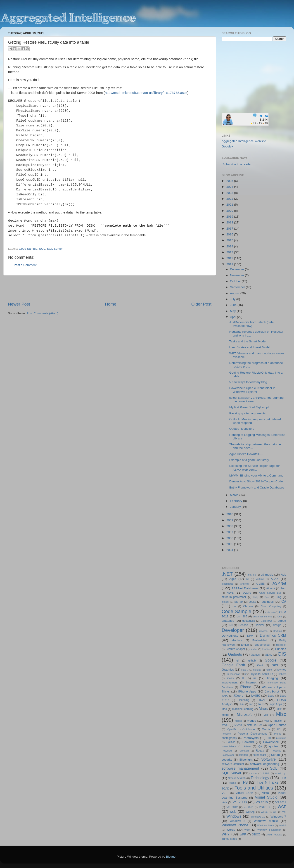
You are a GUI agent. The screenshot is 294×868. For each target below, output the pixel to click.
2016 (230, 234)
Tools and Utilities (254, 788)
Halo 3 (245, 670)
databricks (248, 621)
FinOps (266, 649)
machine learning (243, 709)
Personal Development (252, 734)
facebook (281, 645)
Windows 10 (258, 817)
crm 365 (242, 617)
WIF (275, 812)
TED (283, 778)
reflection (244, 751)
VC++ (225, 793)
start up (281, 773)
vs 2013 (249, 807)
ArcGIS (260, 584)
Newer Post (19, 304)
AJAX (275, 579)
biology (225, 602)
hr (246, 674)
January (236, 507)
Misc (281, 714)
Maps (263, 709)
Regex (260, 751)
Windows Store (266, 825)
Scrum (275, 755)
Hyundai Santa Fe (262, 674)
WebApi (250, 812)
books (252, 602)
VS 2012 (232, 807)
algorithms (227, 584)
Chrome (248, 606)
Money (252, 721)
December (237, 269)
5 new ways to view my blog (248, 382)
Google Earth (233, 665)
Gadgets (235, 654)
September (238, 287)
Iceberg (282, 674)
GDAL (269, 655)
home (269, 670)
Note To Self (255, 725)
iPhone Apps (247, 691)
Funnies (281, 649)
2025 (230, 181)
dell (231, 625)
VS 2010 (262, 802)
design (277, 625)
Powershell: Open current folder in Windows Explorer (252, 390)
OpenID (231, 729)
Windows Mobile (266, 821)
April (234, 317)
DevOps (277, 631)
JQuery (238, 696)
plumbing (281, 738)
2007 (230, 532)
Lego (271, 696)
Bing (278, 597)
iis (255, 678)
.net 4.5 (252, 575)
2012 (230, 258)
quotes (274, 746)
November (237, 275)
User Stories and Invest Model (250, 347)
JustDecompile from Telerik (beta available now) (251, 324)
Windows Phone (235, 825)
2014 (230, 246)
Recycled (227, 751)
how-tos (281, 670)
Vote (224, 802)
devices (263, 631)
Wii (284, 812)
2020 (230, 211)
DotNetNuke (230, 636)
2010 (230, 514)
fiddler (254, 649)
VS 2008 (240, 802)
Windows (234, 816)
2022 (230, 199)
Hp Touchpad (233, 674)
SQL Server (55, 249)
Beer (267, 597)
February (237, 501)
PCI (279, 729)
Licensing (243, 700)
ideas (230, 678)
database (228, 621)
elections (237, 640)
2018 (230, 222)
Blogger (171, 857)
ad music (267, 575)
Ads (283, 575)
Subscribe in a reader (237, 164)
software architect (233, 764)
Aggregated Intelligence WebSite (244, 141)
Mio (266, 715)
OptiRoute (249, 729)
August (235, 293)
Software (268, 759)
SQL (42, 249)
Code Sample (28, 249)
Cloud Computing (271, 606)
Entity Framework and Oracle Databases (257, 487)
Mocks (238, 721)
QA (260, 746)
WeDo (264, 812)
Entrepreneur (262, 645)
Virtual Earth (244, 793)
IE (243, 678)
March (235, 495)
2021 (230, 205)
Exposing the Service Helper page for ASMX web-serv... (255, 468)
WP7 (226, 834)
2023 (230, 193)
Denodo (243, 625)
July (233, 299)
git (238, 661)
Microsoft (244, 714)
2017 (230, 229)
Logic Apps (275, 704)
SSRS (266, 773)
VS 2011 (281, 802)
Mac (224, 709)
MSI (266, 721)
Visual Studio (266, 797)
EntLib (245, 645)
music (278, 721)
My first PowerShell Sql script (249, 407)
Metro (225, 715)
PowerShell (271, 742)
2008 (230, 526)
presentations (229, 746)
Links (242, 704)
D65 (280, 617)
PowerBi (248, 742)
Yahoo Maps (229, 839)
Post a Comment (25, 265)
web (233, 811)
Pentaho (226, 734)
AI (247, 579)
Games (255, 655)
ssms (254, 773)
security (227, 760)
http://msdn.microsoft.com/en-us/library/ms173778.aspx (146, 93)
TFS (244, 782)
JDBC (225, 696)
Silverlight (246, 760)
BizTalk (239, 602)
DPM (250, 636)
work (247, 830)
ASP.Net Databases (245, 588)
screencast (260, 755)
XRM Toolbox (274, 835)
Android (244, 584)
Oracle (266, 729)
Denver (259, 625)
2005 (230, 544)
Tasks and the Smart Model (248, 341)
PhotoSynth (251, 738)
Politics (231, 742)
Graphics (228, 670)
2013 (230, 252)
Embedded (260, 640)
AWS (230, 593)
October (236, 281)
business (267, 602)
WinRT (282, 825)
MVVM (238, 725)
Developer (233, 630)
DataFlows (267, 621)
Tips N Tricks (267, 782)
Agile (233, 579)
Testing (232, 783)
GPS (275, 665)
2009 (230, 520)
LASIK (256, 696)
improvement (230, 683)
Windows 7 (278, 817)
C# (284, 601)
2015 (230, 240)
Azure (247, 593)
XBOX (256, 835)
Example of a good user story (249, 460)
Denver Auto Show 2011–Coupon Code (256, 481)
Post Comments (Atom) (43, 313)
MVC (225, 725)
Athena (270, 588)
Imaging (273, 678)
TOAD (225, 789)
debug (282, 621)
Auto (283, 588)
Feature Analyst (235, 649)
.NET (227, 574)
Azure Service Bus (270, 593)
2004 (230, 550)
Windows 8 (237, 821)
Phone (278, 734)
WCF (282, 807)
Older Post (201, 304)
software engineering (265, 764)
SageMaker (228, 755)
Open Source (277, 725)
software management (240, 768)
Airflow (260, 579)
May (233, 311)
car (234, 606)
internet (251, 682)
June (234, 305)
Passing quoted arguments (248, 413)
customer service (263, 617)
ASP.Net (279, 583)
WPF (243, 835)
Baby (256, 597)
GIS (282, 654)
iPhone (246, 687)
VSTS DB (265, 807)
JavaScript (272, 691)
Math (280, 709)
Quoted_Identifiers (242, 429)
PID (269, 738)
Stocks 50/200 (237, 778)
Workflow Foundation (269, 830)
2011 (230, 264)
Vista (266, 793)
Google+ (227, 146)
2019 (230, 217)
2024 (230, 187)
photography (229, 738)
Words (231, 830)
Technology (260, 778)
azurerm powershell (234, 597)
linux (261, 704)
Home (111, 304)
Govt (260, 665)
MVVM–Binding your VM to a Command (256, 476)
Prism (247, 746)
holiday (257, 670)
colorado (270, 612)
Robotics (276, 751)
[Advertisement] (110, 288)
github (252, 661)
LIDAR (262, 700)
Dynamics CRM (273, 635)
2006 (230, 538)
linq (251, 704)
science (243, 755)
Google (271, 660)
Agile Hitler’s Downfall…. (246, 454)
